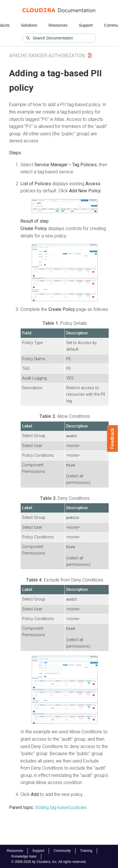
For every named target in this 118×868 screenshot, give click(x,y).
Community (62, 851)
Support (86, 25)
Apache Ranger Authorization (47, 55)
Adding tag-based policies (61, 806)
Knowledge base (24, 856)
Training (86, 851)
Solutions (29, 25)
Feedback (112, 439)
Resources (58, 25)
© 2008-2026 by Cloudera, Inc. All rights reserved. (49, 862)
